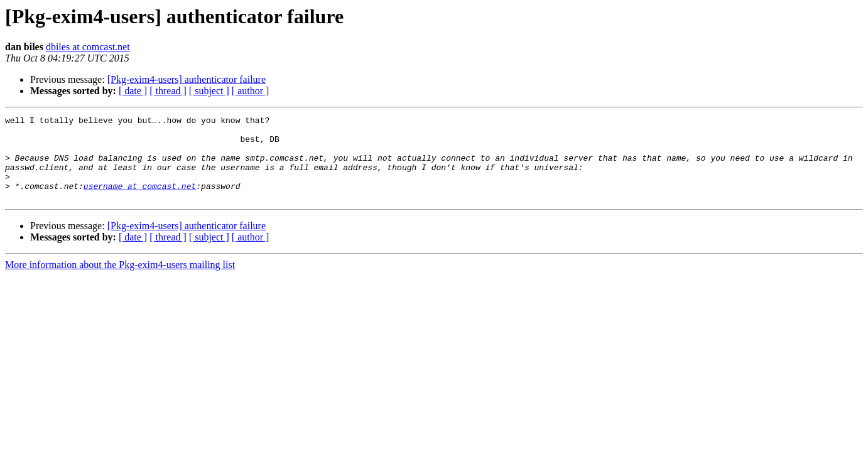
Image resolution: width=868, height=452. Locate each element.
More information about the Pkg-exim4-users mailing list (120, 282)
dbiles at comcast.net (88, 47)
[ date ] (133, 91)
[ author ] (251, 91)
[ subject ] (209, 91)
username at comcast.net (140, 201)
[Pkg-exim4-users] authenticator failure (187, 79)
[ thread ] (168, 91)
